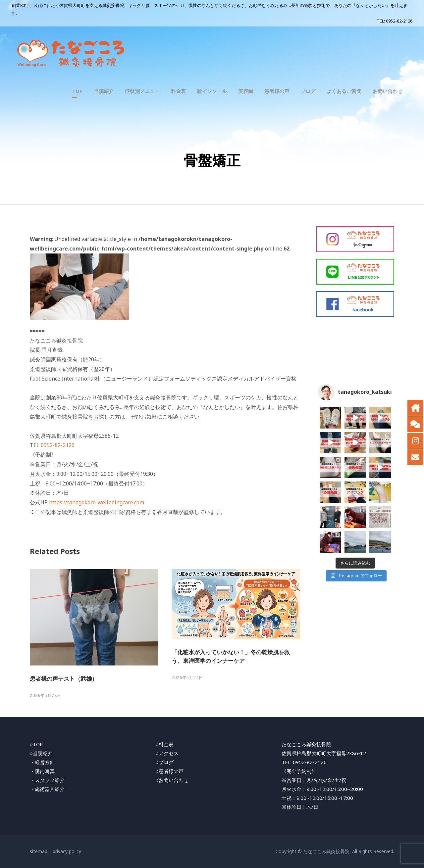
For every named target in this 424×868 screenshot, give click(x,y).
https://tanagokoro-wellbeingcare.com (97, 502)
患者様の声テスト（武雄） (64, 679)
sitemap (39, 851)
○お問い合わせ (172, 780)
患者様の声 (277, 91)
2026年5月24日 (187, 678)
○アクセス (167, 753)
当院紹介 (104, 91)
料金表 (178, 91)
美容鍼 (246, 91)
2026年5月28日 (46, 695)
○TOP (36, 744)
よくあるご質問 (344, 91)
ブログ (308, 91)
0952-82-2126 (399, 21)
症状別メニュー (142, 91)
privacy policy (67, 851)
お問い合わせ (388, 91)
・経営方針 (42, 762)
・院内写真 (42, 771)
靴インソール (212, 91)
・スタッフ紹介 (47, 780)
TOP (77, 91)
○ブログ (165, 762)
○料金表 (165, 744)
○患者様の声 (170, 771)
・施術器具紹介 (47, 789)
